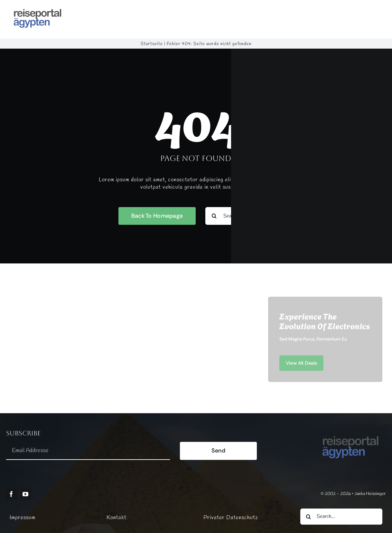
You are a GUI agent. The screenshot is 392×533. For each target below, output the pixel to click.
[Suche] (308, 517)
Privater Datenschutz (231, 518)
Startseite (152, 44)
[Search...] (341, 517)
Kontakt (117, 518)
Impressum (23, 518)
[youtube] (26, 494)
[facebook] (12, 494)
